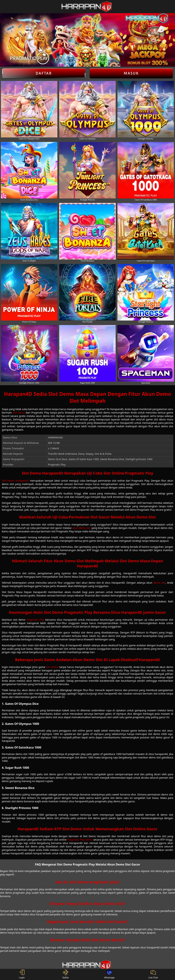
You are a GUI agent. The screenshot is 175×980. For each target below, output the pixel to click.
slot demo (19, 413)
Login (22, 974)
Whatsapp (109, 974)
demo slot (159, 583)
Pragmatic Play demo (80, 840)
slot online (52, 667)
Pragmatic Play (35, 620)
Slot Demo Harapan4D (15, 481)
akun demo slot (81, 528)
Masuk (131, 73)
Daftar (44, 73)
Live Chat (153, 974)
